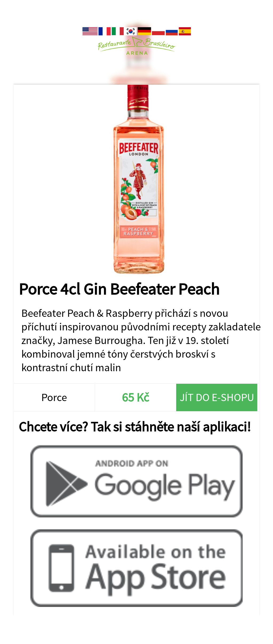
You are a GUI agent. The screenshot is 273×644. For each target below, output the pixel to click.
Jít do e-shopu (217, 397)
